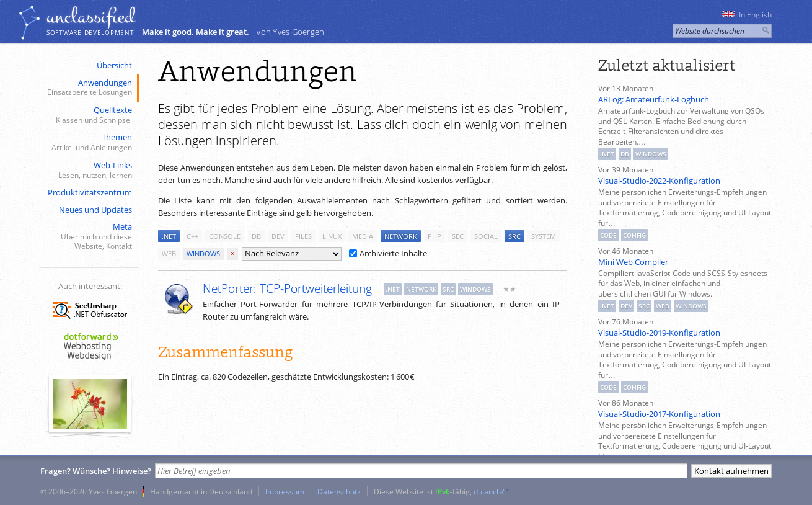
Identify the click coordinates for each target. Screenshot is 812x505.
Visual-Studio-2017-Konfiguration (659, 414)
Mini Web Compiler (633, 262)
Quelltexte (89, 115)
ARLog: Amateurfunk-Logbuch (654, 99)
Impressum (285, 491)
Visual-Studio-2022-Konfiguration (659, 181)
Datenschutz (339, 491)
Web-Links (89, 170)
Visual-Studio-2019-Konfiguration (659, 333)
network (401, 236)
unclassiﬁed (90, 17)
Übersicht (114, 65)
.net (169, 236)
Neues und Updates (95, 210)
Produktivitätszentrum (90, 192)
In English (747, 15)
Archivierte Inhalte (388, 253)
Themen (89, 142)
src (514, 236)
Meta (89, 236)
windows (203, 253)
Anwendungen (89, 88)
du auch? (489, 491)
